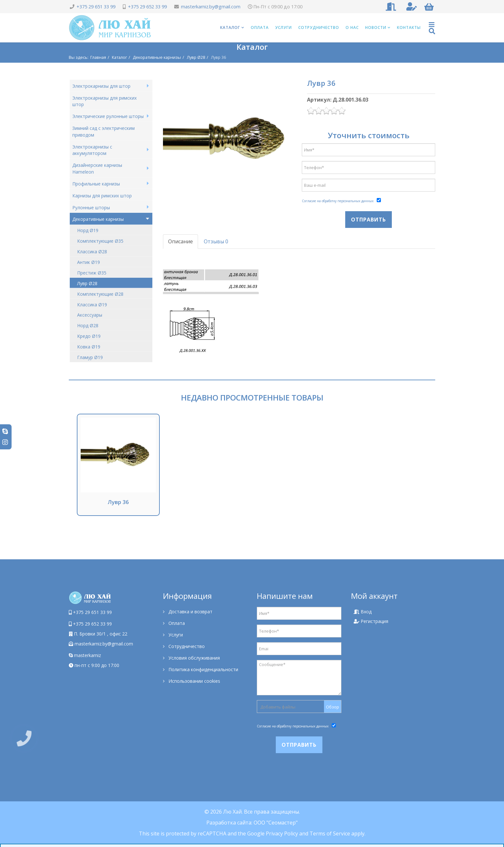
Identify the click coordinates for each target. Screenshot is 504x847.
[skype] (5, 431)
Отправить (369, 220)
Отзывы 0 (216, 241)
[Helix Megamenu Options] (432, 28)
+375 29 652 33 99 (147, 7)
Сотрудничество (319, 27)
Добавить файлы (278, 707)
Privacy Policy (282, 833)
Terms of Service (330, 833)
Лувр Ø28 (196, 57)
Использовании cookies (194, 681)
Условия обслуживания (194, 658)
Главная (98, 57)
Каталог (230, 27)
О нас (352, 27)
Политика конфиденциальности (203, 669)
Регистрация (371, 621)
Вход (363, 612)
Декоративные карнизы (157, 57)
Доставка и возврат (190, 612)
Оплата (260, 27)
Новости (376, 27)
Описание (180, 241)
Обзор (333, 707)
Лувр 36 (118, 502)
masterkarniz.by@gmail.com (211, 7)
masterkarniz (85, 655)
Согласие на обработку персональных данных (338, 201)
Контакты (409, 27)
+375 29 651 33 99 (96, 7)
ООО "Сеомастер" (276, 823)
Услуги (283, 27)
